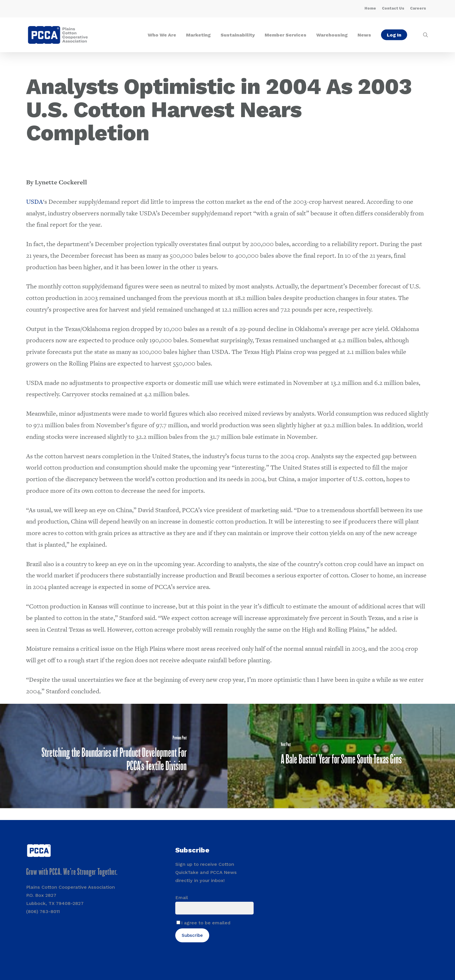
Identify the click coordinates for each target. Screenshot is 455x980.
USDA (35, 202)
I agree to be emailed (206, 923)
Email (182, 898)
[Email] (215, 908)
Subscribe (192, 935)
